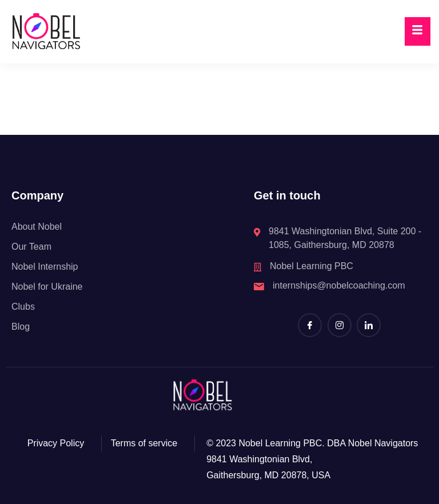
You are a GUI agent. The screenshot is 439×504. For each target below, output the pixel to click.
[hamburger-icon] (418, 31)
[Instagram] (340, 325)
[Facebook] (310, 325)
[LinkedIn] (369, 325)
